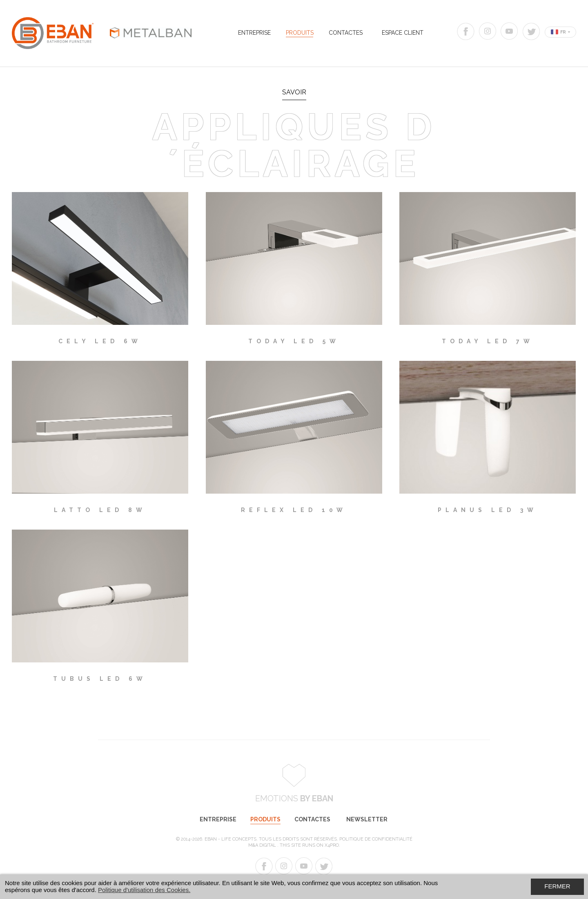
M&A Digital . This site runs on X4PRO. (294, 845)
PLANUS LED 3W (488, 510)
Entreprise (254, 33)
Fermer (557, 886)
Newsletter (367, 819)
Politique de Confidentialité (376, 839)
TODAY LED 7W (488, 341)
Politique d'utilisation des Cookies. (144, 890)
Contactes (346, 33)
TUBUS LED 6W (100, 679)
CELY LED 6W (100, 341)
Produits (300, 33)
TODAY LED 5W (294, 341)
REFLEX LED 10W (294, 510)
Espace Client (403, 33)
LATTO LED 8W (100, 510)
